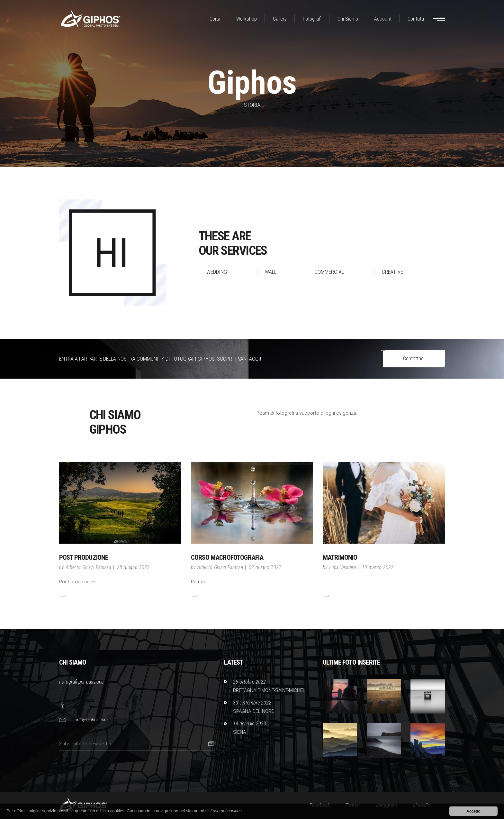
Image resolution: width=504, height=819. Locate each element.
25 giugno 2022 (133, 567)
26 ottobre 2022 (249, 682)
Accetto (473, 811)
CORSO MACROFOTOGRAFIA (227, 557)
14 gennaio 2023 (250, 724)
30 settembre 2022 (252, 703)
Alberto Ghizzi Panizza (88, 567)
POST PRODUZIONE (84, 557)
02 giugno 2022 (265, 567)
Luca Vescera (343, 567)
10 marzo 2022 (378, 567)
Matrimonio (340, 557)
